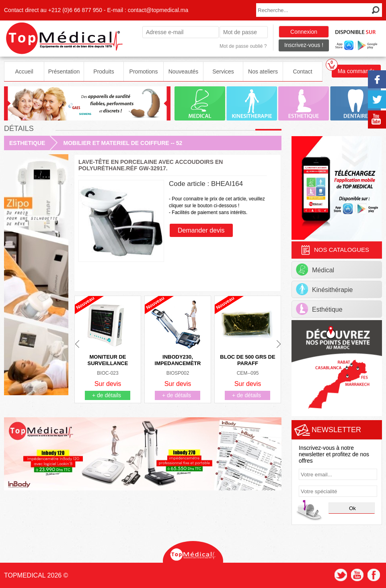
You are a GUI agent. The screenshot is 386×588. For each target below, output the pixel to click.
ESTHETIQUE (27, 143)
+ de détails (107, 395)
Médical (315, 269)
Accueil (24, 71)
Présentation (64, 71)
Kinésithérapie (324, 289)
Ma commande (353, 69)
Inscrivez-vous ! (304, 45)
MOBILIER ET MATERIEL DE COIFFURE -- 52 (123, 143)
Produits (104, 71)
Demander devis (201, 230)
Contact (302, 71)
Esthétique (319, 309)
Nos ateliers (263, 71)
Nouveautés (184, 71)
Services (223, 71)
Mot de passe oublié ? (243, 46)
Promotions (144, 71)
